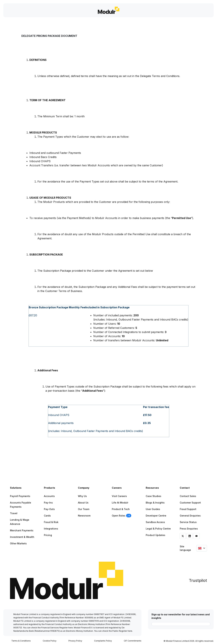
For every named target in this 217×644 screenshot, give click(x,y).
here (71, 628)
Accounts (49, 496)
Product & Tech (121, 509)
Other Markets (18, 543)
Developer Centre (156, 516)
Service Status (188, 522)
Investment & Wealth (22, 537)
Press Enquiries (189, 529)
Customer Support (190, 503)
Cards (47, 516)
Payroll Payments (20, 496)
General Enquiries (190, 516)
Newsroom (84, 516)
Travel (14, 513)
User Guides (153, 509)
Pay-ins (48, 503)
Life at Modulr (120, 503)
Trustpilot (198, 580)
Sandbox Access (155, 522)
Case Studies (153, 496)
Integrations (51, 529)
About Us (83, 503)
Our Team (84, 509)
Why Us (82, 496)
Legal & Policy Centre (158, 529)
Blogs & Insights (155, 503)
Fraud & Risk (51, 522)
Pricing (48, 535)
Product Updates (155, 535)
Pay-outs (49, 509)
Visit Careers (119, 496)
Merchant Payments (22, 530)
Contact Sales (188, 496)
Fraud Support (188, 509)
